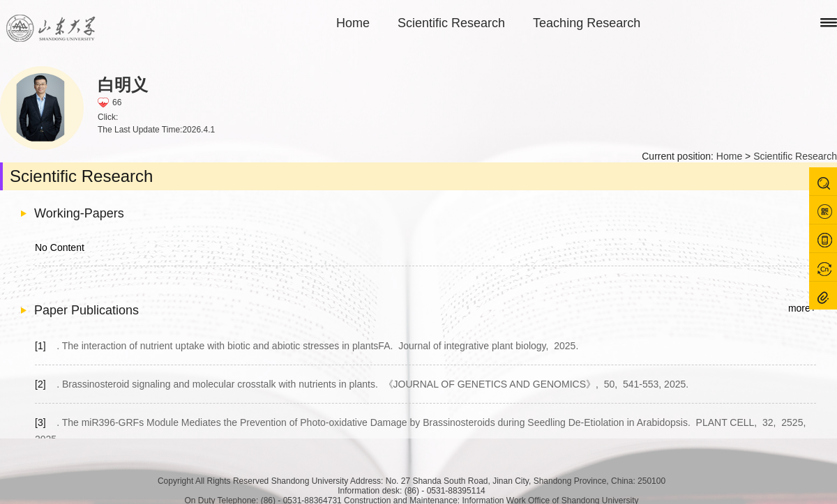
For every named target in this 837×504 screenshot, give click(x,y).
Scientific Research (451, 23)
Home (353, 23)
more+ (802, 308)
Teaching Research (587, 23)
